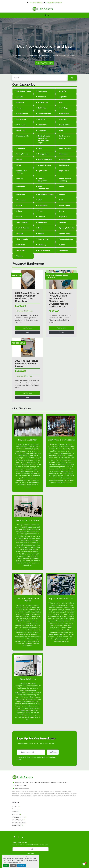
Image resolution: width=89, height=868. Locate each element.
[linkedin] (23, 837)
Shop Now (16, 806)
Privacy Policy (17, 825)
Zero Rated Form (18, 820)
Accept (6, 865)
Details (28, 332)
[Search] (40, 78)
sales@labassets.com (54, 3)
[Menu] (41, 15)
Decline (13, 865)
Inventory (15, 809)
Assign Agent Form (19, 823)
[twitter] (18, 837)
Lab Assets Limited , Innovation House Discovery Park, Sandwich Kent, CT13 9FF (41, 782)
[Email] (31, 849)
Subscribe (31, 854)
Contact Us (16, 814)
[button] (43, 68)
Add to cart (28, 328)
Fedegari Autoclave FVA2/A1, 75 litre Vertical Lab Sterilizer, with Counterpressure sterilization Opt (60, 300)
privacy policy (18, 862)
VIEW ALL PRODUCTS (45, 63)
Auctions (15, 812)
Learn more (22, 865)
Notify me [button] (53, 752)
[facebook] (14, 837)
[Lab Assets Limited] (23, 777)
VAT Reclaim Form (18, 817)
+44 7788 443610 (36, 3)
